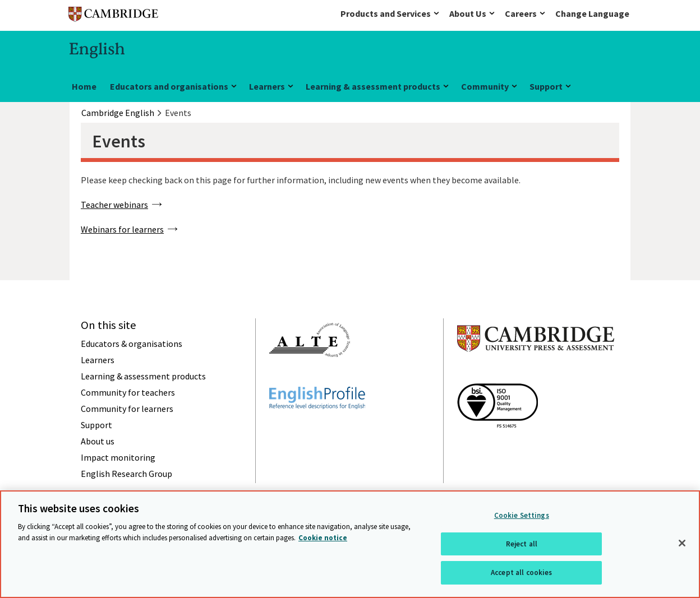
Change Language (592, 13)
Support (546, 86)
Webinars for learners (122, 229)
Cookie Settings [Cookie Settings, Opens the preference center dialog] (522, 515)
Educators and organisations (169, 86)
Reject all (522, 544)
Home (84, 86)
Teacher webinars (114, 205)
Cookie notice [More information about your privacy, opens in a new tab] (323, 538)
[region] (350, 544)
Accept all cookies (521, 572)
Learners (267, 86)
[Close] (682, 543)
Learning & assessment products (373, 86)
